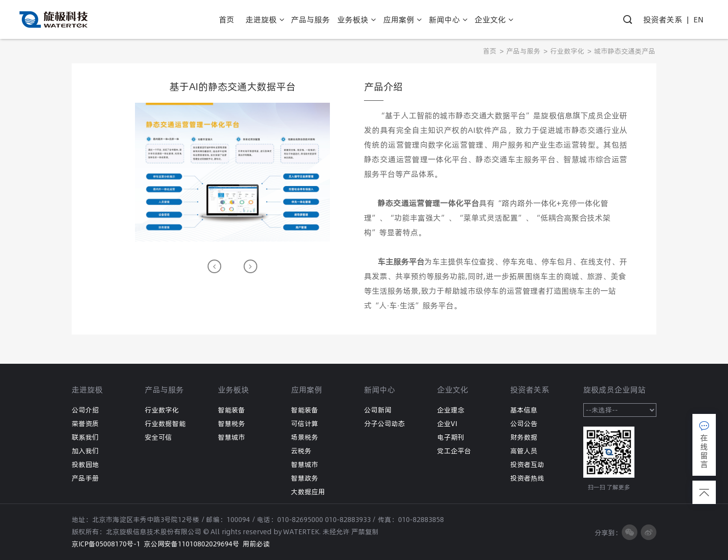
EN (699, 19)
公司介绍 (85, 410)
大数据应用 (308, 492)
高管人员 (524, 451)
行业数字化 (567, 51)
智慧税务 (231, 424)
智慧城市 (231, 437)
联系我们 (85, 437)
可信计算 (305, 424)
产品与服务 (523, 51)
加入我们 (85, 451)
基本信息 (524, 410)
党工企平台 (454, 451)
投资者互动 (527, 465)
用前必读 (256, 544)
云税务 (301, 451)
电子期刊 (451, 437)
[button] (214, 266)
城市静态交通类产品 (625, 51)
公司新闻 (378, 410)
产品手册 (85, 478)
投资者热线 (527, 478)
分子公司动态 (384, 424)
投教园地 (85, 465)
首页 (490, 51)
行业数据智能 (165, 424)
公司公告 (524, 424)
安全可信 (158, 437)
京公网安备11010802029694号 (192, 544)
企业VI (447, 424)
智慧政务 (305, 478)
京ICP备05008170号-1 (106, 544)
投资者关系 (663, 19)
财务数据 (524, 437)
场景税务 (305, 437)
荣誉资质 (85, 424)
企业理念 (451, 410)
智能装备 (231, 410)
